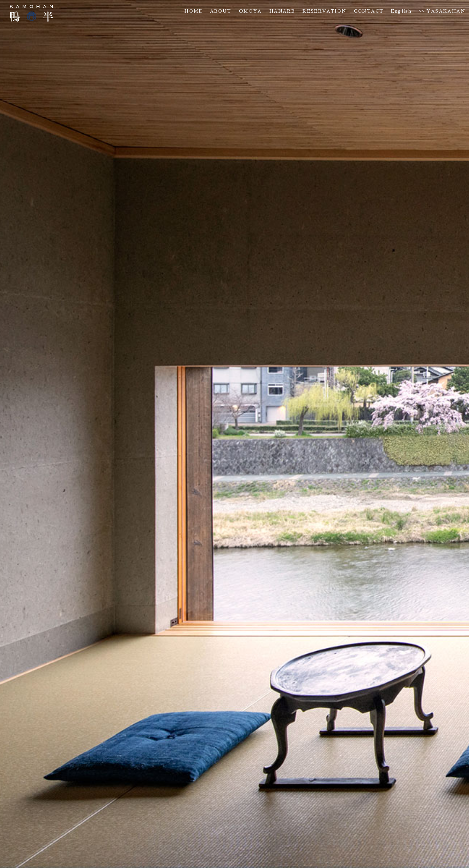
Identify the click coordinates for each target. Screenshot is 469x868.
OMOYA (250, 11)
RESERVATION (324, 11)
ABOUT (221, 11)
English (401, 11)
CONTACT (369, 11)
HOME (193, 11)
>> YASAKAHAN (442, 11)
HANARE (282, 11)
